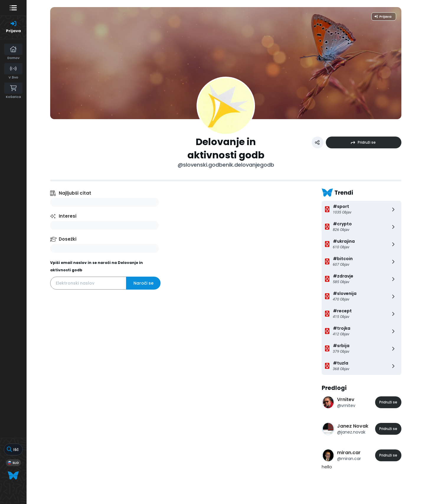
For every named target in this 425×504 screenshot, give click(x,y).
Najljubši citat (75, 193)
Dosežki (68, 239)
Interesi (68, 216)
